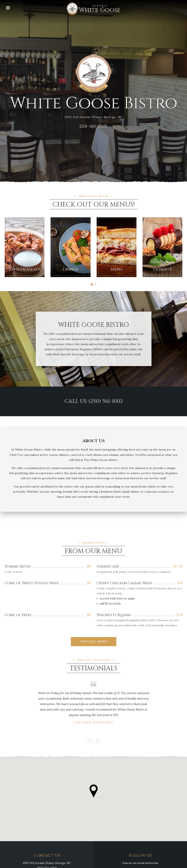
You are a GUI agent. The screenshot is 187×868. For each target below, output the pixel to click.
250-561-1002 (94, 126)
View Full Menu (94, 642)
